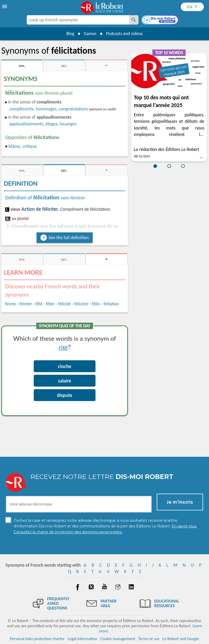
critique (30, 146)
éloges (52, 124)
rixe (63, 347)
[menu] (5, 6)
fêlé (39, 304)
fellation (111, 304)
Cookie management (118, 639)
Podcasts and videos (125, 34)
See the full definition (68, 238)
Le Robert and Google (181, 639)
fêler (50, 304)
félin (96, 304)
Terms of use (149, 639)
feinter (26, 304)
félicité (64, 304)
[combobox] (78, 20)
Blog (69, 34)
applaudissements (26, 124)
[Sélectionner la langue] (192, 7)
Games (90, 34)
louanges (68, 124)
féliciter (81, 304)
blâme (14, 146)
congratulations (73, 109)
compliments (21, 109)
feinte (11, 304)
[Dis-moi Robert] (160, 20)
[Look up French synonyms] (134, 20)
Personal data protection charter (37, 639)
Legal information (82, 639)
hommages (46, 109)
